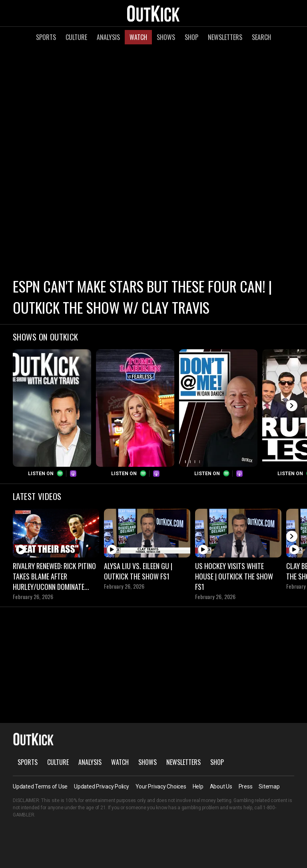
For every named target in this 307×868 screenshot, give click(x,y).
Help (198, 786)
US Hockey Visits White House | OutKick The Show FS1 (234, 576)
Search (261, 37)
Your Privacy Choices (161, 786)
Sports (46, 37)
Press (246, 786)
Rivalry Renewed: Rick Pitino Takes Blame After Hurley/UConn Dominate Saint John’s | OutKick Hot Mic (54, 576)
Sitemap (269, 786)
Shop (191, 37)
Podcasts (73, 474)
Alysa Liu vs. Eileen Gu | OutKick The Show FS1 (138, 571)
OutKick (153, 13)
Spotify (60, 474)
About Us (221, 786)
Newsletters (225, 37)
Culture (76, 37)
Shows (166, 37)
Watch (138, 37)
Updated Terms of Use (40, 786)
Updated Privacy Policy (102, 786)
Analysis (108, 37)
